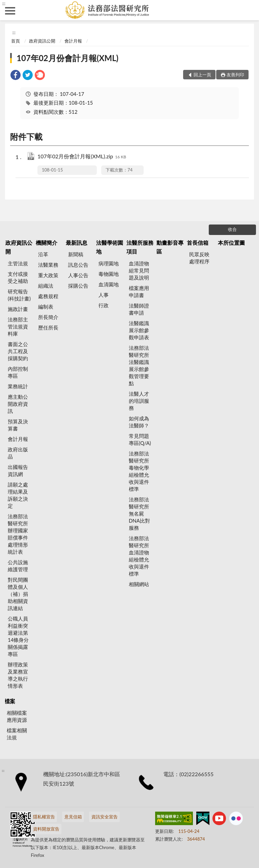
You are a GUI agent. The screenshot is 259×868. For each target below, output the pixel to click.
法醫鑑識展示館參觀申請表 (139, 330)
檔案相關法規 (17, 734)
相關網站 (139, 584)
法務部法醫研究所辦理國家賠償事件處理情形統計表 (18, 534)
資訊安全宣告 (105, 817)
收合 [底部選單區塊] (232, 229)
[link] (16, 76)
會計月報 (73, 41)
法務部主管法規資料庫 (18, 326)
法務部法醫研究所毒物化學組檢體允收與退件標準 (139, 471)
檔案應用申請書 (139, 292)
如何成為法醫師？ (139, 422)
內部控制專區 (18, 372)
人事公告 (78, 275)
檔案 (10, 701)
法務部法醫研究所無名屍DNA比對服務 (139, 514)
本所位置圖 (231, 243)
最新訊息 (77, 243)
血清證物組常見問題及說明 (139, 270)
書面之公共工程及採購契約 (18, 351)
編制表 (46, 307)
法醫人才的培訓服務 (139, 401)
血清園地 (109, 284)
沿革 (43, 254)
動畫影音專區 (170, 247)
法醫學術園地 (110, 247)
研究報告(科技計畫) (19, 295)
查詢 (249, 10)
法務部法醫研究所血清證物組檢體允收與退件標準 (139, 556)
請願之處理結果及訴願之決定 (18, 495)
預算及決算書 (18, 425)
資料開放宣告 (46, 829)
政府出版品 (18, 453)
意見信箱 (73, 817)
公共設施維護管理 (18, 566)
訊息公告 (78, 265)
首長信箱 (198, 243)
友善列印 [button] (235, 75)
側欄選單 (10, 11)
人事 (104, 295)
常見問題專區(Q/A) (140, 439)
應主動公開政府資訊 (18, 404)
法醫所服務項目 (140, 247)
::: (4, 3)
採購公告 (78, 286)
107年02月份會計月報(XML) (67, 58)
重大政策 (48, 275)
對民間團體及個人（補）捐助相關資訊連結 (18, 594)
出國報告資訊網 (18, 470)
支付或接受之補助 (18, 277)
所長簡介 (48, 317)
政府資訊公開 (42, 41)
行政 (104, 305)
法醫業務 (48, 265)
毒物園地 (109, 274)
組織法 (46, 286)
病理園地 (109, 263)
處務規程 (48, 296)
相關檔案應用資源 (17, 716)
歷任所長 (48, 327)
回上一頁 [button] (202, 75)
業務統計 (18, 386)
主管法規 (18, 263)
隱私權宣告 (44, 817)
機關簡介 (47, 243)
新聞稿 (76, 254)
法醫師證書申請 (139, 309)
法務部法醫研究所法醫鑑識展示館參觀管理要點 (139, 365)
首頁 (16, 41)
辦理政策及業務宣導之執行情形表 (18, 675)
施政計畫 (18, 309)
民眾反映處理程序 (199, 258)
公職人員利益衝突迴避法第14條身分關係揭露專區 (18, 636)
